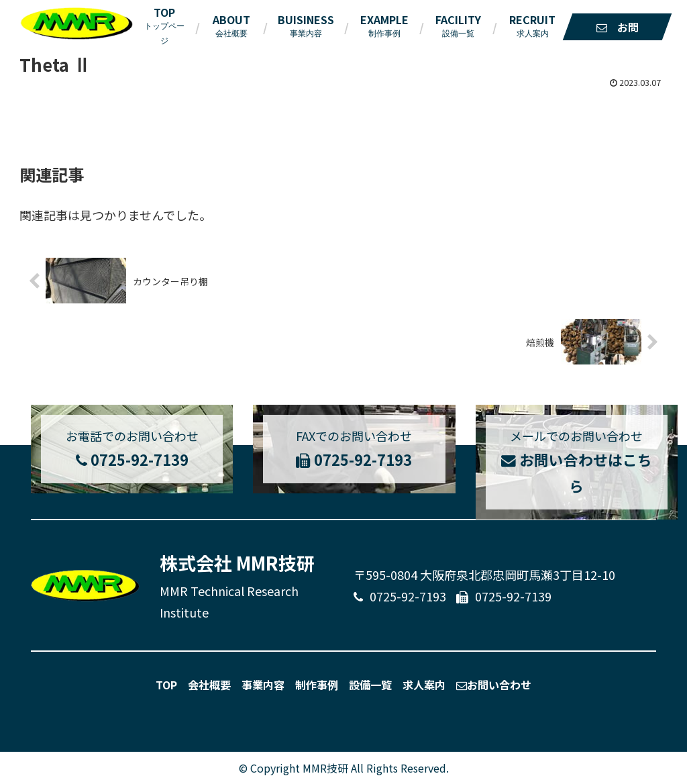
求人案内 (424, 684)
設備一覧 (370, 684)
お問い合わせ (494, 684)
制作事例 (317, 684)
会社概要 (209, 684)
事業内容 (263, 684)
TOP (166, 684)
